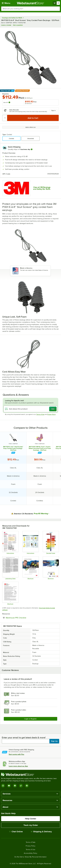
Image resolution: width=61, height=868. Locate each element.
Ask (53, 409)
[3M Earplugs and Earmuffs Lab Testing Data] (10, 568)
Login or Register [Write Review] (31, 719)
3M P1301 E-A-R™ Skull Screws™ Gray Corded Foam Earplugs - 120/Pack (13, 448)
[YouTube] (9, 786)
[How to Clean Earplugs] (30, 542)
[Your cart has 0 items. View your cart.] (56, 3)
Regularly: (6, 94)
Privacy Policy (52, 414)
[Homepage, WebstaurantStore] (31, 3)
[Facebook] (15, 786)
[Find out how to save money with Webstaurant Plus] (13, 453)
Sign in (53, 110)
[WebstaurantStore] (30, 774)
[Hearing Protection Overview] (10, 593)
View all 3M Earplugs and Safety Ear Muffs (42, 188)
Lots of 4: (7, 102)
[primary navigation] (6, 3)
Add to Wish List (30, 127)
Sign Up (54, 741)
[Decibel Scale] (51, 542)
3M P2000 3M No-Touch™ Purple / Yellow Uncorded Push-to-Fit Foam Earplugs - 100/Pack (40, 448)
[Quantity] (5, 118)
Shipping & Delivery (41, 832)
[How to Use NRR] (10, 542)
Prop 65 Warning (41, 514)
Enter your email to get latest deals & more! (24, 738)
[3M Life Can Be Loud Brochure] (51, 568)
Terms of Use (40, 414)
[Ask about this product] (30, 409)
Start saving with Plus (16, 754)
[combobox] (30, 9)
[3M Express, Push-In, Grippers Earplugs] (30, 568)
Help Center (31, 819)
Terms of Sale (31, 842)
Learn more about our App (18, 766)
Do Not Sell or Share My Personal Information (30, 857)
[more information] (32, 149)
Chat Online (16, 832)
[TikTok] (21, 786)
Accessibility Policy (30, 853)
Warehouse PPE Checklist (23, 618)
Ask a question (18, 25)
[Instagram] (3, 786)
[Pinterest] (27, 786)
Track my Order (31, 825)
